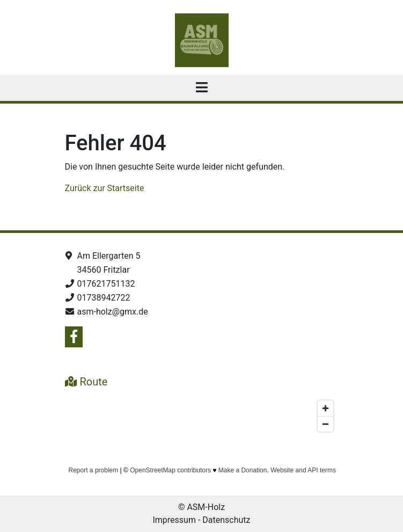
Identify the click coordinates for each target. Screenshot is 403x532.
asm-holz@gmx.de (113, 312)
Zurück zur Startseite (105, 188)
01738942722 (104, 298)
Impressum (174, 520)
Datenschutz (226, 520)
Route (86, 382)
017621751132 (106, 284)
